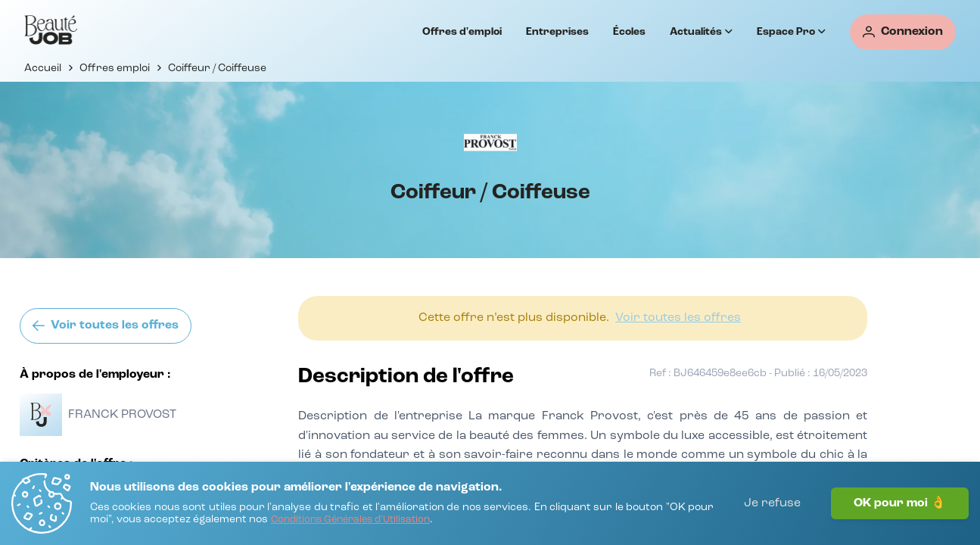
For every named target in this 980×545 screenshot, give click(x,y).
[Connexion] (903, 32)
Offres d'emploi (462, 32)
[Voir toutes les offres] (106, 326)
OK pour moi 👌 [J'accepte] (900, 503)
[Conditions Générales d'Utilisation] (350, 520)
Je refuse (772, 503)
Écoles (629, 32)
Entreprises (557, 32)
